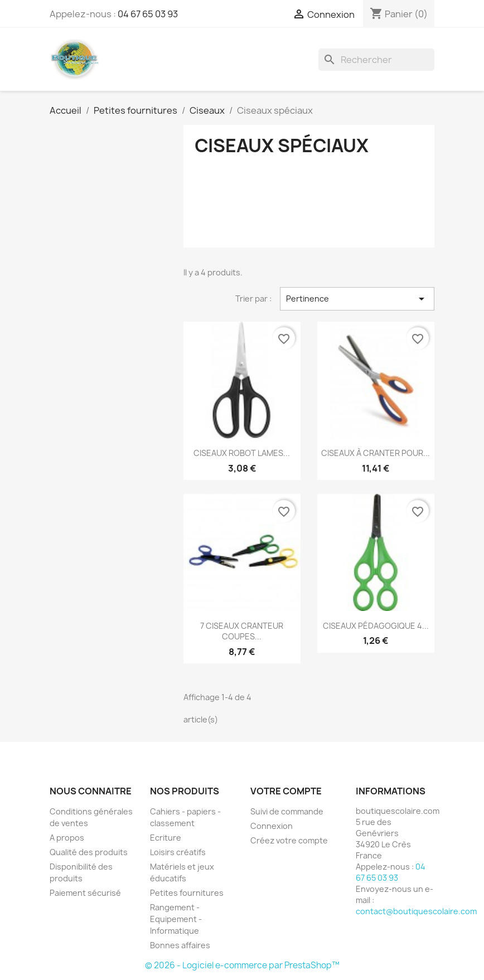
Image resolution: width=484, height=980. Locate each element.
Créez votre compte (289, 840)
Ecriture (166, 838)
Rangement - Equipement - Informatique (176, 919)
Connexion (272, 826)
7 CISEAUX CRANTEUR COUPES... (242, 631)
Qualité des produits (89, 852)
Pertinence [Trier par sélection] (357, 299)
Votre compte (286, 791)
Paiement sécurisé (85, 893)
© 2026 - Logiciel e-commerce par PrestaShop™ (242, 965)
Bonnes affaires (180, 945)
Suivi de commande (287, 811)
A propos (67, 838)
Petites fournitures (187, 893)
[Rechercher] (376, 60)
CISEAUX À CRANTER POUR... (376, 453)
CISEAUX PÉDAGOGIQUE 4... (376, 626)
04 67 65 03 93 (148, 14)
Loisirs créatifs (178, 852)
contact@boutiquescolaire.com (416, 911)
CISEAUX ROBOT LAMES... (242, 453)
